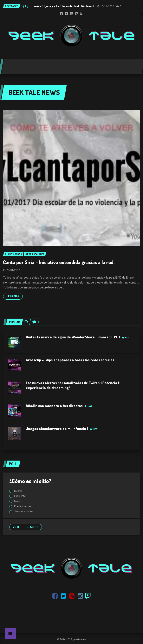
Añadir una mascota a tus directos (59, 406)
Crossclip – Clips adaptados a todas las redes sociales (70, 360)
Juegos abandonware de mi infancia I (62, 429)
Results (32, 527)
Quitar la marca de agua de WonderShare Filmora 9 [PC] (78, 337)
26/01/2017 (13, 270)
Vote (16, 527)
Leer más (13, 296)
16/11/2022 (107, 6)
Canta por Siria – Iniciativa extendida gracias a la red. (59, 262)
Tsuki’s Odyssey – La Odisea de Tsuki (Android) (63, 6)
